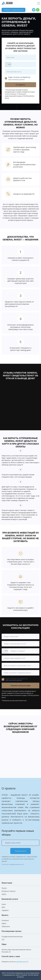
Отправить (20, 85)
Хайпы (4, 894)
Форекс (4, 888)
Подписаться (21, 851)
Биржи (4, 923)
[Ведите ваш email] (20, 843)
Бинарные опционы (9, 891)
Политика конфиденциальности (13, 864)
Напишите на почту (15, 962)
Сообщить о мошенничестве (14, 10)
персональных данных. (14, 680)
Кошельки (5, 920)
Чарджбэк (5, 910)
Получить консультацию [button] (21, 686)
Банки (4, 904)
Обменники (6, 926)
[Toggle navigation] (39, 3)
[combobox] (8, 65)
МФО (3, 907)
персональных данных (16, 79)
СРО (3, 939)
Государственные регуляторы (12, 936)
